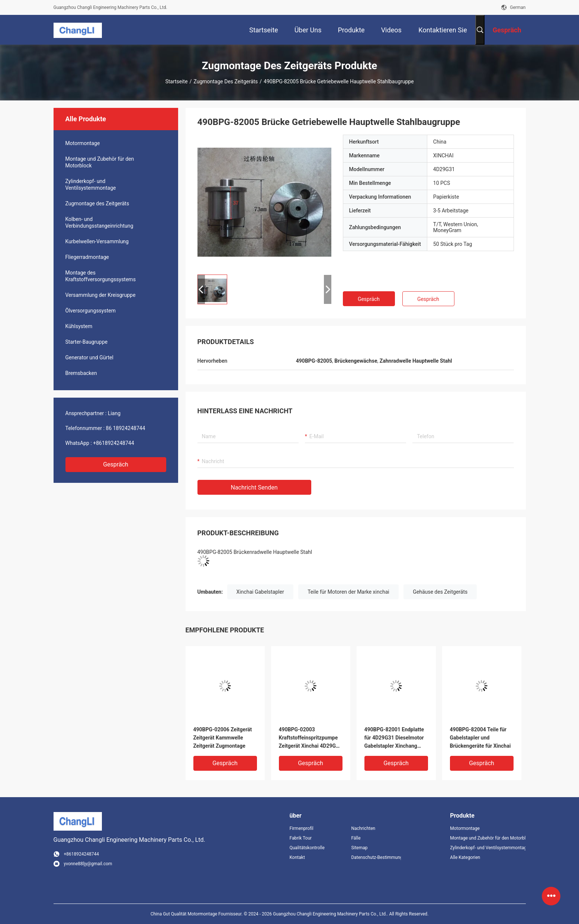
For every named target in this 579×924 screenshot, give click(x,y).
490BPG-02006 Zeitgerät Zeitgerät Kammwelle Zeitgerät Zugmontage (223, 738)
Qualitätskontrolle (307, 848)
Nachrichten (363, 828)
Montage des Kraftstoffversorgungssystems (101, 276)
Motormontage (83, 143)
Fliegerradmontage (87, 257)
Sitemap (359, 848)
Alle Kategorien (465, 857)
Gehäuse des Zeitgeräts (440, 592)
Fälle (356, 838)
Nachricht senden (254, 487)
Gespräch (116, 464)
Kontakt (297, 857)
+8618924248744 (113, 443)
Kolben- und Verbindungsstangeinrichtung (99, 222)
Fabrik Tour (301, 838)
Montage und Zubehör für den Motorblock (100, 162)
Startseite (176, 81)
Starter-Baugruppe (87, 342)
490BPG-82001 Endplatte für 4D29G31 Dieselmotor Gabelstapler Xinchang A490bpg (394, 738)
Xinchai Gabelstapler (260, 592)
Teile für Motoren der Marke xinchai (348, 592)
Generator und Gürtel (89, 357)
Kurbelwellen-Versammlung (97, 241)
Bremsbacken (81, 373)
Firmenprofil (302, 828)
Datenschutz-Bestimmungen (376, 857)
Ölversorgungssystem (91, 311)
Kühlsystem (79, 326)
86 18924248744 (126, 428)
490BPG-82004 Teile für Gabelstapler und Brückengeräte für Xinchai (480, 738)
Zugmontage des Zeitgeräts (226, 81)
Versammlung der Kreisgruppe (101, 295)
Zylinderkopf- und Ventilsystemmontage (91, 185)
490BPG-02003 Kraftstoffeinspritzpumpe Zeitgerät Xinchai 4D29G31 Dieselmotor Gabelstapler (311, 738)
